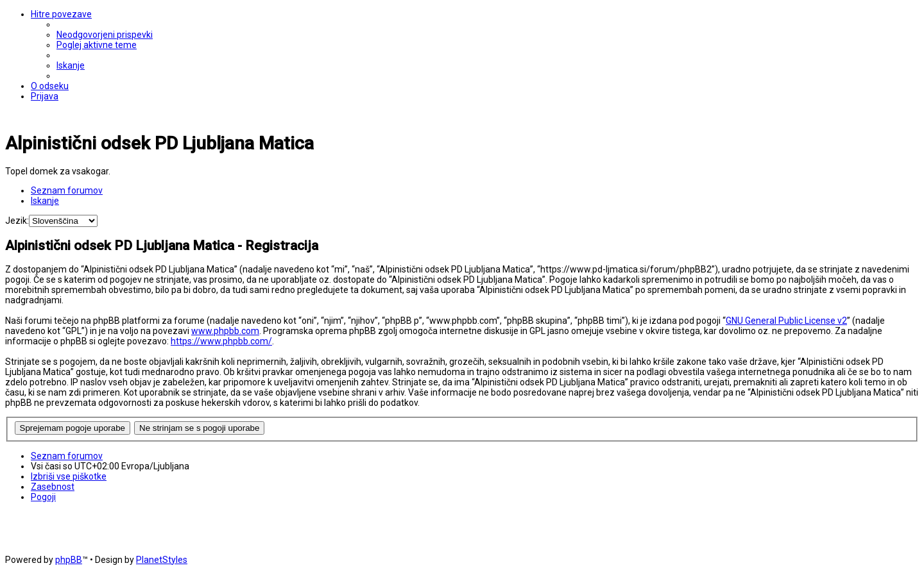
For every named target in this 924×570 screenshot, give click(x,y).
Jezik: (17, 221)
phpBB (69, 560)
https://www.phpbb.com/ (221, 341)
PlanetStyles (162, 560)
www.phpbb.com (225, 331)
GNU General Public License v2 (786, 321)
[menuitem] (105, 35)
